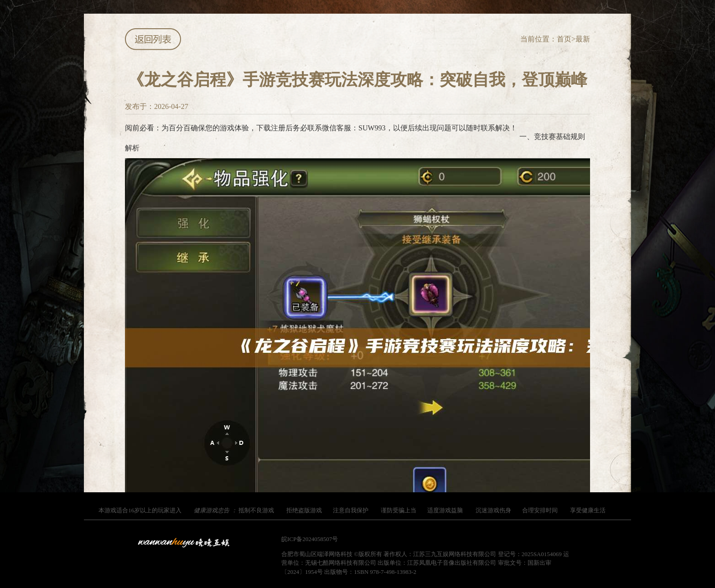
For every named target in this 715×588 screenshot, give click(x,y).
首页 (564, 39)
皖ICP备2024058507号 (310, 539)
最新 (583, 39)
